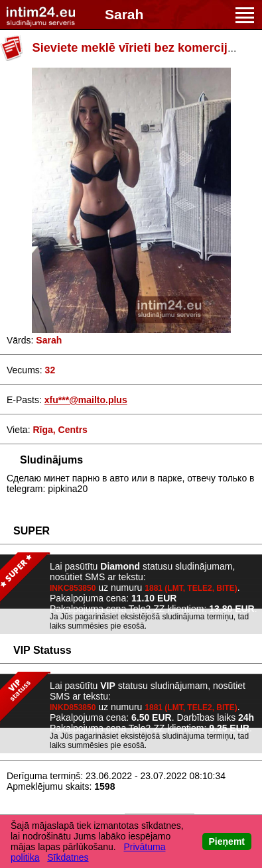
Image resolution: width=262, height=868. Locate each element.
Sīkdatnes (68, 857)
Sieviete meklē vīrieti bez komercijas (137, 48)
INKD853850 (73, 708)
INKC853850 (73, 588)
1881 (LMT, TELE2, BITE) (191, 588)
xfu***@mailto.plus (86, 400)
